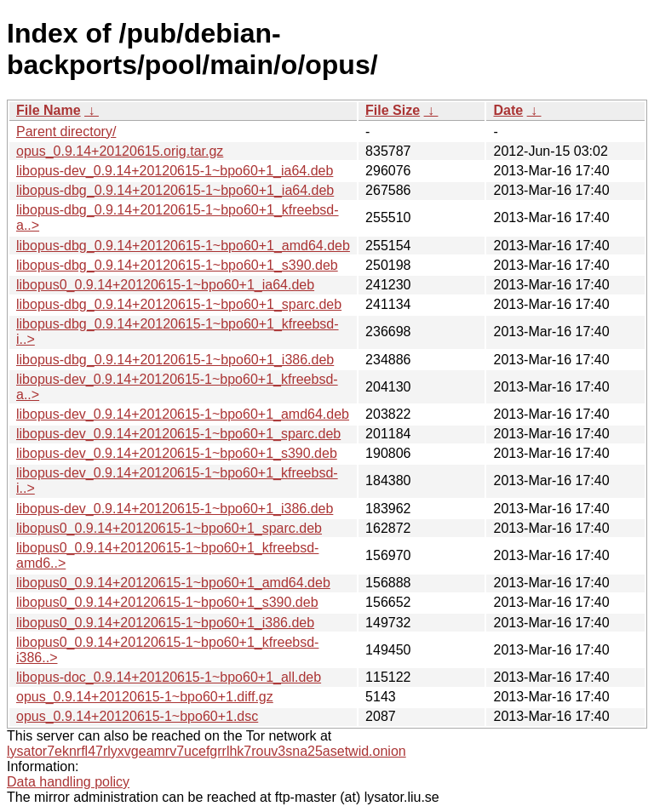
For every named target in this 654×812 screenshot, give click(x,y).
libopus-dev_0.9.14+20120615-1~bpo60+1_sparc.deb (178, 434)
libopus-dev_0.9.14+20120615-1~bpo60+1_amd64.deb (183, 414)
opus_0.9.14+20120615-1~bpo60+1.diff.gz (145, 697)
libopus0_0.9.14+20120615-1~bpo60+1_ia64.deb (165, 285)
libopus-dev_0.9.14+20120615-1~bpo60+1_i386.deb (175, 509)
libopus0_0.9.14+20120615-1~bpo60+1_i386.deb (165, 623)
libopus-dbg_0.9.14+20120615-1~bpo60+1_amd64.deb (183, 246)
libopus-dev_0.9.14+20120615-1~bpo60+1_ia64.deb (175, 171)
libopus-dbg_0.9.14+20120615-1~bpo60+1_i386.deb (175, 360)
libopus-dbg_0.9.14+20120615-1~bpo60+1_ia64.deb (175, 190)
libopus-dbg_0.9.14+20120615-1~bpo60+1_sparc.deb (179, 304)
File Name (49, 110)
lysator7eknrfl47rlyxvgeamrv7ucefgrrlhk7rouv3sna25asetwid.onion (207, 751)
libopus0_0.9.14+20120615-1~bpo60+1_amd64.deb (173, 583)
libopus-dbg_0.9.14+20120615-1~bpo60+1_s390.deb (177, 265)
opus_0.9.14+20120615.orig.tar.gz (120, 151)
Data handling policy (68, 782)
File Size (393, 110)
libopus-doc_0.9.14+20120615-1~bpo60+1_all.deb (169, 677)
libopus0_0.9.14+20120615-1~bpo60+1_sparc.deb (169, 528)
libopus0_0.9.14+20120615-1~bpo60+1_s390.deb (167, 602)
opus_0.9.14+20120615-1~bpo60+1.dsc (137, 716)
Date (508, 110)
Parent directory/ (66, 132)
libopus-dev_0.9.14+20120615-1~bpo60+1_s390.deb (177, 453)
